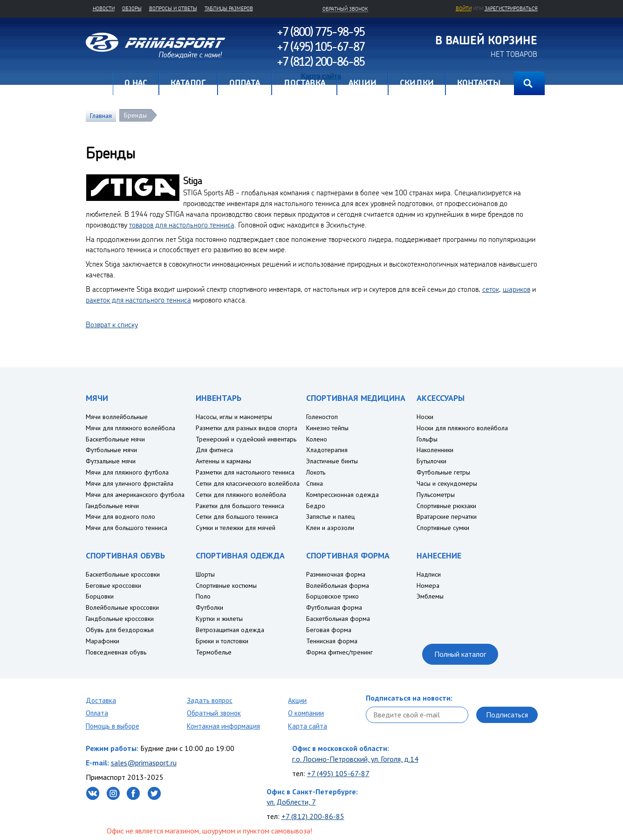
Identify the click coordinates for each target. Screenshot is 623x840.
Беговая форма (329, 630)
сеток (491, 289)
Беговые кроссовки (113, 585)
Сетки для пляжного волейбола (241, 495)
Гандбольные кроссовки (120, 619)
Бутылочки (431, 461)
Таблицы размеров (229, 8)
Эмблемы (430, 596)
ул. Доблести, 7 (291, 802)
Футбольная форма (334, 607)
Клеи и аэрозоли (330, 528)
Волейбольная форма (338, 585)
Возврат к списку (112, 324)
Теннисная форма (332, 641)
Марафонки (103, 641)
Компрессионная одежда (342, 495)
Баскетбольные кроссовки (123, 574)
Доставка (101, 700)
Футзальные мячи (111, 461)
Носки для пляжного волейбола (462, 428)
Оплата (97, 713)
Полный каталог (460, 654)
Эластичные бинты (332, 461)
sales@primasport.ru (144, 763)
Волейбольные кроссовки (122, 607)
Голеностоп (322, 417)
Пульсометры (436, 495)
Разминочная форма (336, 574)
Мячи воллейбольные (117, 417)
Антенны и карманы (223, 461)
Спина (315, 483)
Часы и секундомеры (447, 483)
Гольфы (427, 439)
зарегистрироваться (511, 8)
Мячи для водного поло (120, 516)
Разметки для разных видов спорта (246, 428)
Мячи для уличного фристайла (130, 483)
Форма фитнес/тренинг (339, 652)
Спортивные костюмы (226, 585)
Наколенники (435, 450)
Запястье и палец (331, 516)
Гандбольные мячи (112, 506)
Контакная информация (223, 726)
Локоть (316, 472)
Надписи (429, 574)
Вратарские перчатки (447, 516)
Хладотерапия (327, 450)
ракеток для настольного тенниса (138, 300)
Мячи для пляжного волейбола (130, 428)
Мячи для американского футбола (135, 495)
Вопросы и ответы (173, 8)
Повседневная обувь (116, 652)
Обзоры (132, 8)
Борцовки (100, 596)
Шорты (205, 574)
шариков (517, 289)
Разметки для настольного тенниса (245, 472)
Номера (428, 585)
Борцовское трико (332, 596)
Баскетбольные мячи (115, 439)
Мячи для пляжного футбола (127, 472)
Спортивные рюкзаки (446, 506)
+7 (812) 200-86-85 (313, 816)
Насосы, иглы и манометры (234, 417)
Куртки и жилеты (219, 619)
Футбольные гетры (443, 472)
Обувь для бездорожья (120, 630)
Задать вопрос (210, 700)
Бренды (135, 115)
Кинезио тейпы (327, 428)
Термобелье (214, 652)
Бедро (316, 506)
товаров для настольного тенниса (182, 225)
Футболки (209, 607)
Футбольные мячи (111, 450)
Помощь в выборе (113, 726)
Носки (425, 417)
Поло (203, 596)
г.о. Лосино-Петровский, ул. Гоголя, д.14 (355, 759)
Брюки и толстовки (222, 641)
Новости (104, 8)
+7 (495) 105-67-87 (338, 773)
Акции (297, 700)
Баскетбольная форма (338, 619)
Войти (464, 8)
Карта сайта (308, 726)
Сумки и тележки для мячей (236, 528)
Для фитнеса (214, 450)
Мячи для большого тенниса (127, 528)
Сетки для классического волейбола (248, 483)
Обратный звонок (214, 713)
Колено (317, 439)
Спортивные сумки (443, 528)
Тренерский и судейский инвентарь (246, 439)
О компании (306, 713)
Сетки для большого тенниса (237, 516)
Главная (99, 83)
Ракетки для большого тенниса (240, 506)
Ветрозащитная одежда (230, 630)
